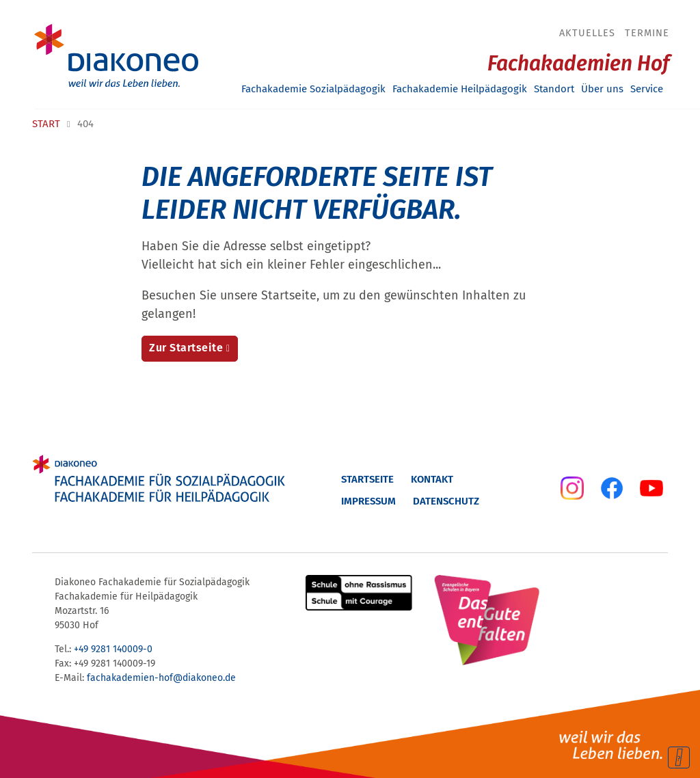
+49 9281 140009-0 (113, 649)
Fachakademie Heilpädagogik (460, 89)
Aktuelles (587, 33)
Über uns (602, 89)
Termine (647, 33)
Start (46, 124)
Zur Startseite (186, 348)
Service (647, 89)
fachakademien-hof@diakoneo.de (161, 678)
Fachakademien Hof (578, 64)
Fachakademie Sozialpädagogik (313, 89)
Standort (554, 89)
